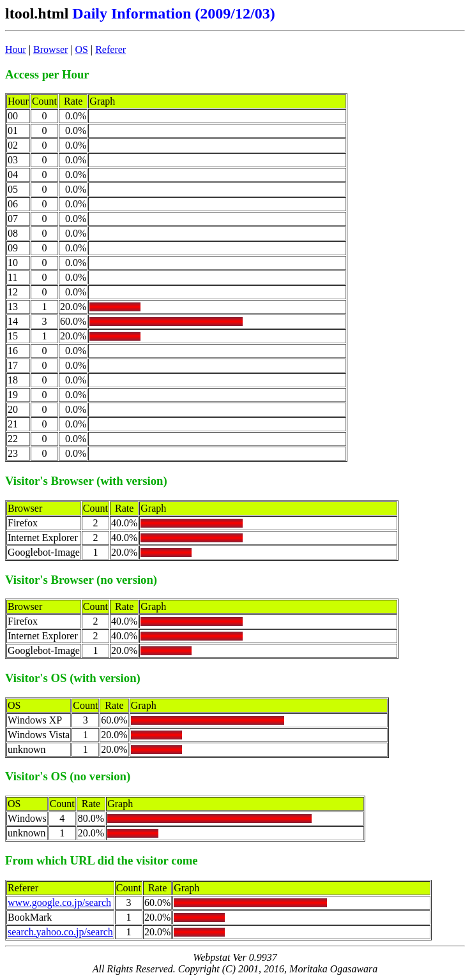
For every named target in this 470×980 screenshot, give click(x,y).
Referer (110, 49)
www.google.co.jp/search (59, 902)
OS (82, 49)
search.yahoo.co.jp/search (60, 932)
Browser (50, 49)
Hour (16, 49)
